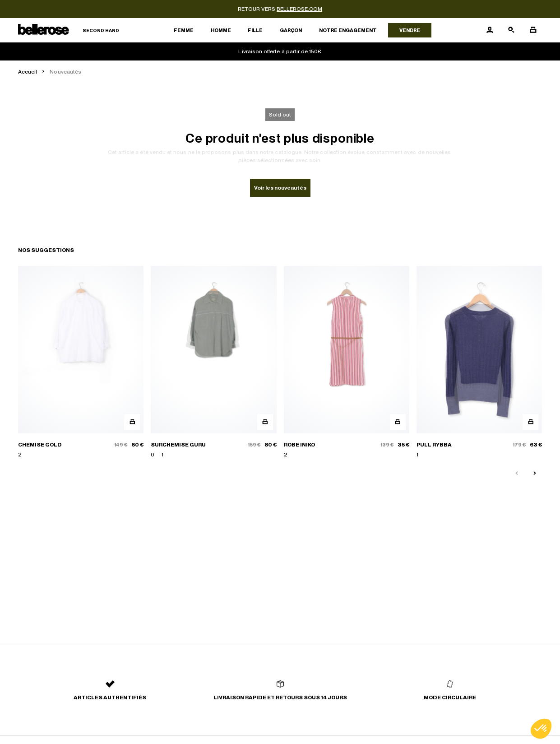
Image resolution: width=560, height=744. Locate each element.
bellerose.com (299, 9)
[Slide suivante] (535, 474)
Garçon (291, 30)
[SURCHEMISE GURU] (213, 362)
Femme (184, 30)
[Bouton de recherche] (511, 30)
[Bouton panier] (533, 30)
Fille (255, 30)
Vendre (410, 30)
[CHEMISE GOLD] (81, 362)
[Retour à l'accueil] (69, 30)
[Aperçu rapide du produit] (132, 422)
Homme (221, 30)
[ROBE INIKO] (347, 362)
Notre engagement (348, 30)
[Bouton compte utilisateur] (490, 30)
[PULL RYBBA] (479, 362)
